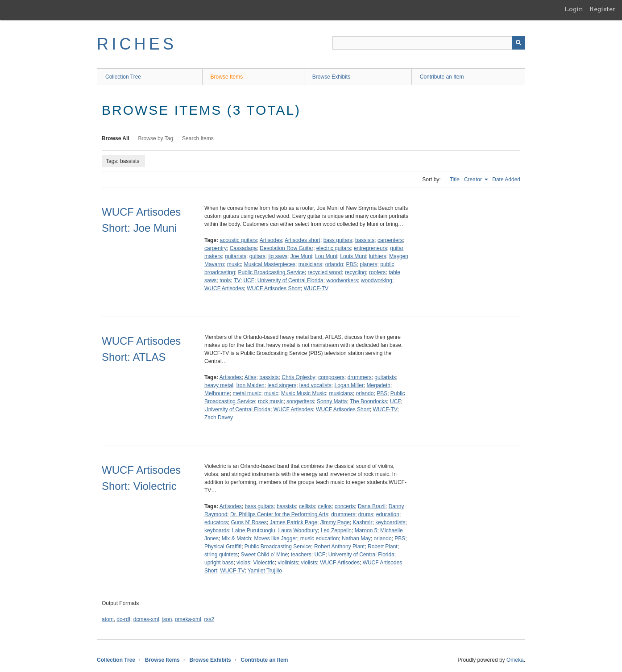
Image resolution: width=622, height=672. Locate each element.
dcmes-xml (146, 619)
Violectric (264, 563)
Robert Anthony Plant (339, 547)
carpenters (390, 240)
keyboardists (390, 522)
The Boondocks (368, 401)
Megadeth (379, 385)
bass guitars (338, 240)
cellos (325, 506)
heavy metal (219, 385)
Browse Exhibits (331, 77)
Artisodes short (303, 240)
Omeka (515, 660)
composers (331, 377)
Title (455, 179)
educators (216, 522)
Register (603, 9)
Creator (474, 179)
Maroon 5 (366, 530)
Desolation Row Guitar (286, 248)
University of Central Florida (290, 280)
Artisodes (271, 240)
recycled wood (325, 272)
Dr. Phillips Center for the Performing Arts (279, 514)
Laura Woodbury (298, 530)
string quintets (221, 555)
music (234, 264)
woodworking (377, 280)
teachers (301, 555)
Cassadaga (243, 248)
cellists (307, 506)
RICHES (137, 44)
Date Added (506, 179)
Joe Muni (301, 256)
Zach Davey (219, 417)
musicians (310, 264)
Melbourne (217, 393)
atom (108, 619)
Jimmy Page (335, 522)
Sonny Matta (332, 401)
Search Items (198, 138)
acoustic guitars (238, 240)
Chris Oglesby (298, 377)
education (388, 514)
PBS (351, 264)
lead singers (282, 385)
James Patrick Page (293, 522)
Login (574, 9)
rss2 (209, 619)
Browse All (116, 138)
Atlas (251, 377)
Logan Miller (349, 385)
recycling (355, 272)
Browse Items (227, 77)
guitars (257, 256)
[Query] (429, 43)
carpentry (216, 248)
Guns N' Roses (249, 522)
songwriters (300, 401)
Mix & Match (236, 538)
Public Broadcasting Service (271, 272)
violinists (288, 563)
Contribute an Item (442, 77)
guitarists (236, 256)
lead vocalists (315, 385)
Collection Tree (123, 77)
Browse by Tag (156, 138)
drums (366, 514)
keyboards (217, 530)
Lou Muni (326, 256)
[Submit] (518, 43)
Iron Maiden (250, 385)
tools (225, 280)
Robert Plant (383, 547)
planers (368, 264)
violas (243, 563)
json (167, 619)
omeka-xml (188, 619)
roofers (377, 272)
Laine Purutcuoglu (254, 530)
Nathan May (356, 538)
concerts (345, 506)
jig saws (278, 256)
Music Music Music (304, 393)
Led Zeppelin (336, 530)
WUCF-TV (316, 288)
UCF (249, 280)
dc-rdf (123, 619)
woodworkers (342, 280)
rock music (271, 401)
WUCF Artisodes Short (274, 288)
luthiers (378, 256)
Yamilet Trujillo (265, 571)
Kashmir (362, 522)
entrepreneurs (371, 248)
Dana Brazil (372, 506)
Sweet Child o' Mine (264, 555)
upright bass (219, 563)
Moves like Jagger (276, 538)
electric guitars (334, 248)
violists (309, 563)
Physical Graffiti (223, 547)
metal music (247, 393)
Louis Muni (353, 256)
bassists (365, 240)
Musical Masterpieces (270, 264)
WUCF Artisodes (224, 288)
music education (320, 538)
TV (237, 280)
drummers (360, 377)
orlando (334, 264)
